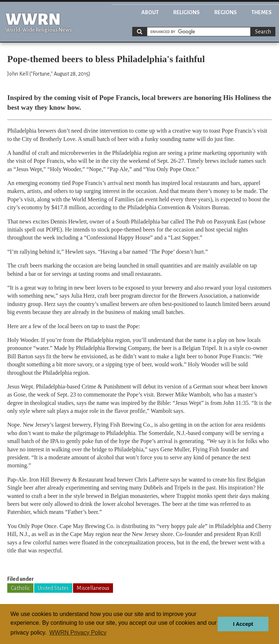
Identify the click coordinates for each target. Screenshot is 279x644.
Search (263, 32)
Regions (226, 12)
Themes (262, 12)
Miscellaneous (93, 588)
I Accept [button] (243, 624)
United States (53, 588)
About (150, 12)
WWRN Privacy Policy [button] (78, 633)
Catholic (20, 588)
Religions (187, 12)
